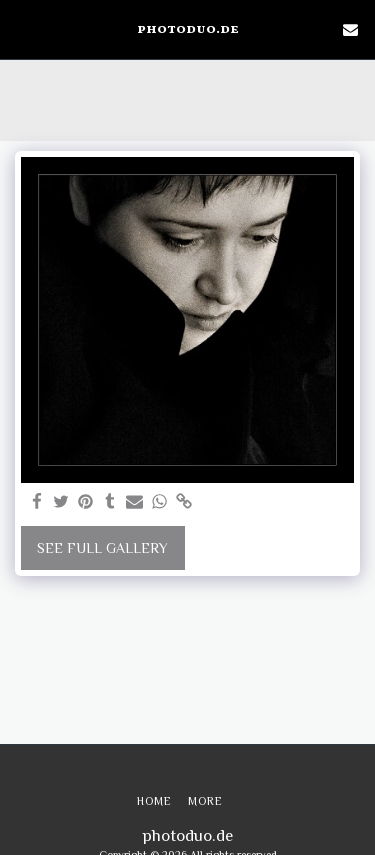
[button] (22, 29)
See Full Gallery (102, 548)
